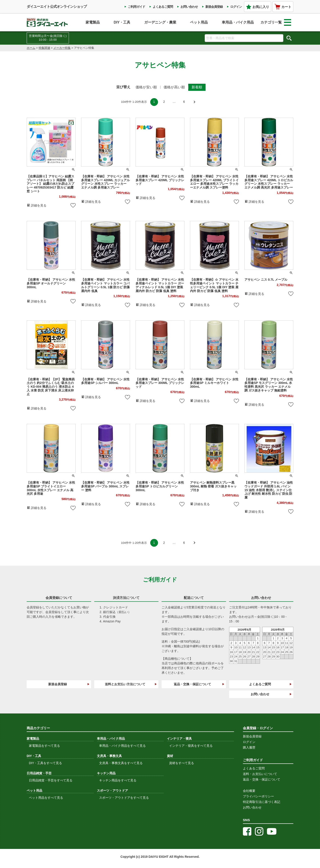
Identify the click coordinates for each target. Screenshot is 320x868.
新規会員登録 (214, 7)
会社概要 (249, 791)
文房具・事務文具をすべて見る (121, 763)
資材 (170, 756)
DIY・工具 (122, 22)
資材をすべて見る (182, 763)
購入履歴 (249, 747)
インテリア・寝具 (179, 739)
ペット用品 (199, 22)
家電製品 (93, 22)
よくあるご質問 (163, 7)
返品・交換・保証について (192, 684)
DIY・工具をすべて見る (45, 763)
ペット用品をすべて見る (46, 798)
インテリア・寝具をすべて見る (191, 746)
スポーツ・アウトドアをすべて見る (124, 798)
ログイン (236, 7)
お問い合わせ (189, 7)
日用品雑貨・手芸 (39, 773)
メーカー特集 (62, 48)
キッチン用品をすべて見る (118, 780)
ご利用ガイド (136, 7)
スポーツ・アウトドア (112, 791)
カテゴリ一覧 (276, 22)
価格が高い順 (174, 87)
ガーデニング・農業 (160, 22)
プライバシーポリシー (258, 796)
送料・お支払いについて (260, 774)
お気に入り (258, 7)
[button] (194, 102)
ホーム (31, 48)
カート (283, 7)
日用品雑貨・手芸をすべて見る (51, 780)
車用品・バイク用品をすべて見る (122, 746)
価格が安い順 (146, 87)
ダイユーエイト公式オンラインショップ (57, 7)
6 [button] (184, 102)
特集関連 (44, 48)
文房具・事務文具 (109, 756)
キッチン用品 (106, 773)
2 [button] (164, 102)
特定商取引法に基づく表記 (262, 802)
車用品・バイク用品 (238, 22)
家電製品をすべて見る (44, 746)
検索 (289, 38)
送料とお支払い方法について (125, 684)
